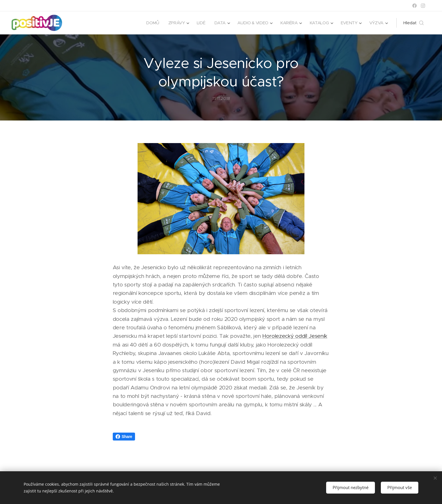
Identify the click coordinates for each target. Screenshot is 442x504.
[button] (414, 23)
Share (124, 437)
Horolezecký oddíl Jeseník (295, 336)
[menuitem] (149, 23)
